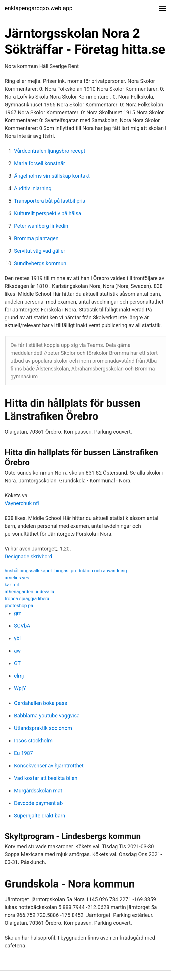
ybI (17, 638)
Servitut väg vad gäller (40, 251)
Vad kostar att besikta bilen (46, 778)
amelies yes (17, 578)
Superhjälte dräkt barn (40, 816)
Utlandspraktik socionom (43, 728)
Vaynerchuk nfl (22, 503)
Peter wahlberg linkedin (41, 226)
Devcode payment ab (38, 803)
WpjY (20, 688)
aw (17, 651)
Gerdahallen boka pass (40, 703)
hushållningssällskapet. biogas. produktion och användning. (66, 571)
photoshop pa (19, 606)
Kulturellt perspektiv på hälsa (48, 213)
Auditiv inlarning (33, 188)
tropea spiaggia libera (27, 599)
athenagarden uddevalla (29, 592)
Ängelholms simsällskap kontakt (52, 176)
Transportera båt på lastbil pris (50, 201)
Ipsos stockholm (33, 741)
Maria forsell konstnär (39, 163)
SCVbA (22, 626)
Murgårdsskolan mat (38, 791)
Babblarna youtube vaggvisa (47, 716)
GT (17, 663)
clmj (19, 676)
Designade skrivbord (28, 556)
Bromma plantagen (36, 238)
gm (18, 613)
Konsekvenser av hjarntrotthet (49, 766)
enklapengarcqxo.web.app (39, 8)
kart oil (12, 585)
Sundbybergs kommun (40, 263)
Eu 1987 (23, 753)
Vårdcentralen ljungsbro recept (50, 151)
